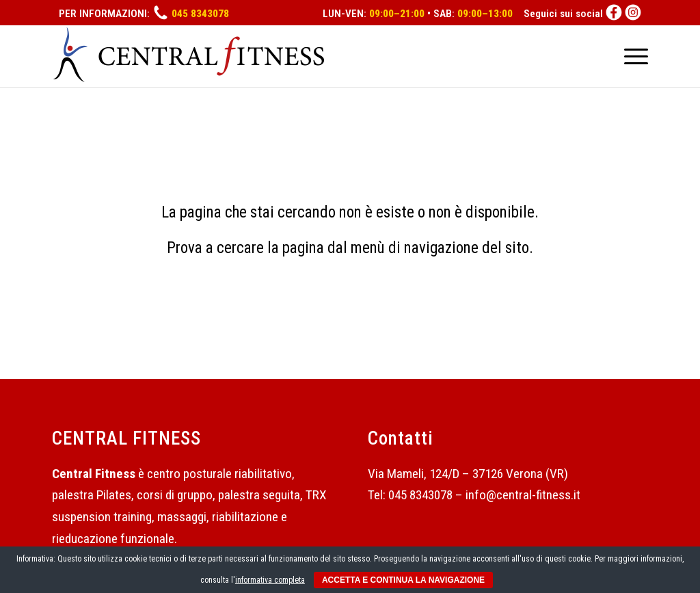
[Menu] (632, 56)
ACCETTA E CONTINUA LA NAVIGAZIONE (403, 580)
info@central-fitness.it (523, 495)
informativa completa (270, 580)
